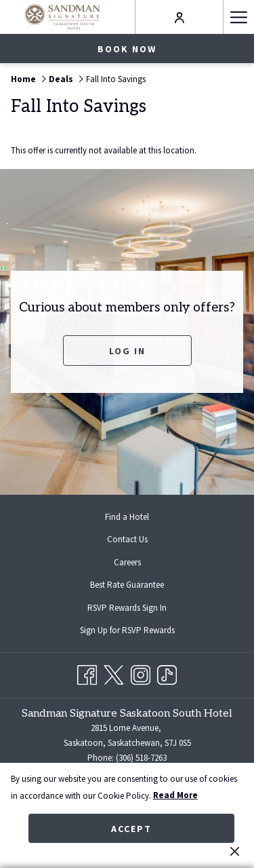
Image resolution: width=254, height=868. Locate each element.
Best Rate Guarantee (127, 585)
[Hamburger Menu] (238, 17)
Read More (175, 795)
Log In (127, 351)
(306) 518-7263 (141, 758)
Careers (127, 562)
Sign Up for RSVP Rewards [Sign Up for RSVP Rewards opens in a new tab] (138, 631)
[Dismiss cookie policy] (235, 851)
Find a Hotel (127, 517)
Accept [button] (131, 829)
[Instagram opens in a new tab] (141, 673)
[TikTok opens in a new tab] (167, 673)
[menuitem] (127, 517)
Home (23, 79)
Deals (61, 79)
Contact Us (127, 539)
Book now (127, 49)
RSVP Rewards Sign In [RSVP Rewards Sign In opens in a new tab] (138, 609)
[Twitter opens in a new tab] (113, 673)
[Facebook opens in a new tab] (87, 673)
